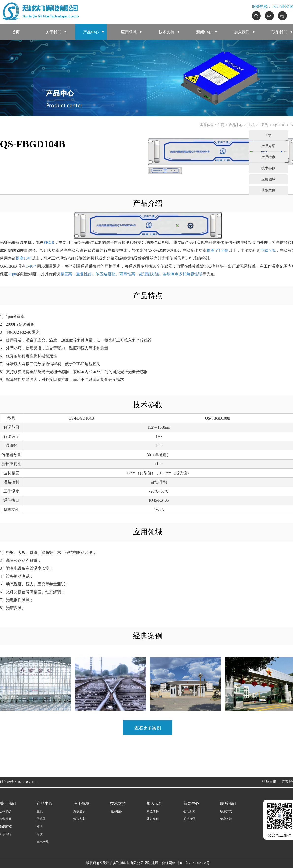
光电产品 (43, 842)
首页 (16, 32)
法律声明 (269, 782)
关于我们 (53, 32)
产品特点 (268, 157)
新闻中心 (204, 32)
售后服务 (116, 811)
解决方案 (79, 819)
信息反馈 (226, 819)
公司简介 (6, 811)
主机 (251, 125)
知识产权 (6, 827)
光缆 (40, 834)
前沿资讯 (189, 819)
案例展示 (79, 811)
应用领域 (129, 32)
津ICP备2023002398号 (193, 863)
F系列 (264, 125)
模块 (40, 827)
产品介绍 (268, 146)
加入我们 (242, 32)
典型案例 (268, 190)
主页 (221, 125)
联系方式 (226, 811)
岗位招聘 (153, 811)
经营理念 (6, 834)
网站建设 (151, 863)
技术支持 (166, 32)
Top (268, 135)
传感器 (41, 819)
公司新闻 (189, 811)
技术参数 (268, 168)
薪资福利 (153, 819)
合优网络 (169, 863)
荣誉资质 (6, 819)
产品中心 (91, 32)
